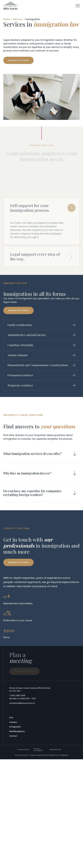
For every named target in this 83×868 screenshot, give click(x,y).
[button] (78, 6)
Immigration (15, 727)
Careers (13, 722)
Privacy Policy (23, 750)
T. (17, 696)
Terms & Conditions (38, 750)
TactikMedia (63, 755)
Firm (11, 718)
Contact (13, 736)
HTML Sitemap (55, 750)
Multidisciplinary (17, 731)
